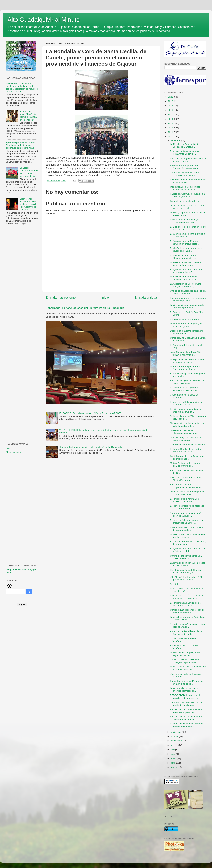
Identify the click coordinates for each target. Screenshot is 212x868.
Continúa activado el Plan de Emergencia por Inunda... (185, 661)
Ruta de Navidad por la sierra (185, 319)
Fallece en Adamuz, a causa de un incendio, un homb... (187, 195)
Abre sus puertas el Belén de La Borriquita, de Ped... (186, 633)
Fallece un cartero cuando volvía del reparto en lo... (186, 529)
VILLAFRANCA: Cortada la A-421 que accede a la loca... (187, 578)
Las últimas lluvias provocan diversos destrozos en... (184, 689)
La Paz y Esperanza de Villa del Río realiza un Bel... (188, 214)
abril (173, 763)
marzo (174, 767)
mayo (174, 758)
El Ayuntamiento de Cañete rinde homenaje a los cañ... (187, 271)
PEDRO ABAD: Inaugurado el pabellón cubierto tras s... (185, 697)
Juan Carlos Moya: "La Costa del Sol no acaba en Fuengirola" (28, 116)
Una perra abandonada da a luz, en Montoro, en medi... (188, 292)
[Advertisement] (22, 282)
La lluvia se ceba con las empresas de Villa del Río (188, 564)
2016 (171, 110)
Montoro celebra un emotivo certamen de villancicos (184, 278)
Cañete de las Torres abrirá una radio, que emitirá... (186, 557)
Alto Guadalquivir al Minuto (44, 20)
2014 (171, 119)
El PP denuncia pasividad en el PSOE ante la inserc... (186, 604)
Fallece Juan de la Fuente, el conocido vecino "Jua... (185, 221)
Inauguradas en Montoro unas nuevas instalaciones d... (185, 188)
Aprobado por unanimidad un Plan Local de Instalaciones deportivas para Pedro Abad (20, 145)
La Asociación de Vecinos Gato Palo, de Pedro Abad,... (186, 285)
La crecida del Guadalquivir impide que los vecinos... (187, 536)
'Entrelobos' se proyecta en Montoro (188, 445)
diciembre (176, 140)
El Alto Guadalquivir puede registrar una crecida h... (188, 375)
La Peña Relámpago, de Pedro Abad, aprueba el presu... (186, 368)
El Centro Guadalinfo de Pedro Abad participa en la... (186, 450)
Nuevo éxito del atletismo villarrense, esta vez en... (184, 432)
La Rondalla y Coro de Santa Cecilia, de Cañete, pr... (185, 146)
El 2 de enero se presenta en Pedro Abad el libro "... (188, 228)
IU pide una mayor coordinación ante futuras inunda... (186, 410)
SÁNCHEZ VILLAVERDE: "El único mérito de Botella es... (188, 704)
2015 (171, 114)
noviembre (176, 732)
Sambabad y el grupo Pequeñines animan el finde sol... (187, 682)
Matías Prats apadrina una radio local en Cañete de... (186, 465)
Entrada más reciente (61, 298)
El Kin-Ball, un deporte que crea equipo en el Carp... (186, 249)
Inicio (105, 298)
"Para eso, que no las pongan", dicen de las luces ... (186, 514)
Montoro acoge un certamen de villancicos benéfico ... (186, 439)
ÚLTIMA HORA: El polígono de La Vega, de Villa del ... (187, 654)
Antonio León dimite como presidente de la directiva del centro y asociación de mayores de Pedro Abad (22, 88)
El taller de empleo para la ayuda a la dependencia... (188, 235)
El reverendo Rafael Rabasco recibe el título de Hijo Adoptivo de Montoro (28, 204)
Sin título (175, 584)
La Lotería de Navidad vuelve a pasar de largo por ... (186, 264)
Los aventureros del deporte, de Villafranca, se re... (186, 325)
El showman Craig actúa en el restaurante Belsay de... (185, 153)
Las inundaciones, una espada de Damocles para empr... (187, 306)
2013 (171, 123)
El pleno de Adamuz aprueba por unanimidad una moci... (187, 521)
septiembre (177, 741)
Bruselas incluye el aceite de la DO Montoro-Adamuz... (188, 382)
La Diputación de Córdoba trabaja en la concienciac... (187, 361)
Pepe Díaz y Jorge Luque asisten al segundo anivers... (188, 160)
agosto (174, 745)
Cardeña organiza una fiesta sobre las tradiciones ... (187, 458)
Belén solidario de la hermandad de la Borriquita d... (188, 181)
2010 (171, 136)
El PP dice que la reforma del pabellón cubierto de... (185, 500)
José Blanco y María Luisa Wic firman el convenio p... (186, 353)
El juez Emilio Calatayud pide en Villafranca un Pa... (186, 403)
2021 (171, 97)
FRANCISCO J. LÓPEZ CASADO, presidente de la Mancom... (187, 597)
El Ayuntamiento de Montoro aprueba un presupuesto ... (185, 242)
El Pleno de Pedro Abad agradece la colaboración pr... (187, 507)
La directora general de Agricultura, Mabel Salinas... (188, 618)
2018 (171, 101)
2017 (171, 106)
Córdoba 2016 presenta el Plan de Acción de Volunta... (187, 611)
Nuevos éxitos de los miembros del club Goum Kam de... (188, 425)
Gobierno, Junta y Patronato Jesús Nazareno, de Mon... (188, 207)
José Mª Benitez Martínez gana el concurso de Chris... (187, 493)
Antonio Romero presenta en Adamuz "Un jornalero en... (185, 167)
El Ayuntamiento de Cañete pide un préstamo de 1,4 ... (188, 550)
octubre (175, 736)
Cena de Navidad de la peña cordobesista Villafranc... (184, 174)
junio (173, 754)
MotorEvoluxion (14, 452)
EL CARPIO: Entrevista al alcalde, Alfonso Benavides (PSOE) (90, 413)
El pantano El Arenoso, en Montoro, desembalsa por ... (188, 543)
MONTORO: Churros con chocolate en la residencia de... (188, 668)
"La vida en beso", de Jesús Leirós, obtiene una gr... (188, 625)
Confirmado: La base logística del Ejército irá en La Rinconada (85, 308)
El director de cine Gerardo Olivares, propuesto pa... (184, 257)
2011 (171, 132)
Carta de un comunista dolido (185, 201)
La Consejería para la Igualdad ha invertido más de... (187, 590)
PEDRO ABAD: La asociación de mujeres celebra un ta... (187, 725)
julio (173, 750)
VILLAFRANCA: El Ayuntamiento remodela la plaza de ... (187, 711)
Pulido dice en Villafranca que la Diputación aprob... (186, 479)
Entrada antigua (146, 298)
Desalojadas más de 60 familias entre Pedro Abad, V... (186, 571)
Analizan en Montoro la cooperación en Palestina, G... (187, 486)
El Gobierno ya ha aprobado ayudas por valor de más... (185, 389)
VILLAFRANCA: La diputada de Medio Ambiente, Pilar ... (186, 718)
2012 (171, 128)
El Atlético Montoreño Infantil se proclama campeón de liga (29, 172)
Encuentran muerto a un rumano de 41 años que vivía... (188, 299)
